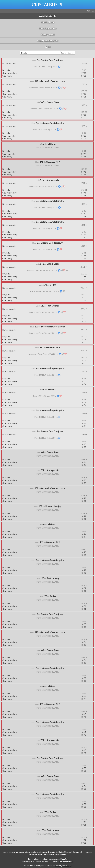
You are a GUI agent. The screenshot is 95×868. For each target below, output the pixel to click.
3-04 (84, 253)
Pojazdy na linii (47, 34)
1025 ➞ (84, 126)
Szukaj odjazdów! (68, 53)
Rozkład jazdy (48, 22)
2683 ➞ (84, 105)
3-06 (84, 378)
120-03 (84, 337)
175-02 (84, 477)
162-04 (84, 112)
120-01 (84, 639)
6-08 (84, 675)
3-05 (84, 211)
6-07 (84, 420)
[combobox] (40, 53)
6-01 (84, 801)
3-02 (84, 729)
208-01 (84, 513)
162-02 (84, 657)
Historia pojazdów (48, 28)
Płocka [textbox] (24, 53)
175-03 (84, 295)
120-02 (84, 91)
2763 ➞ (84, 330)
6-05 (84, 133)
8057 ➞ (84, 288)
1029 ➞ (84, 413)
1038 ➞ (84, 63)
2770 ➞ (84, 84)
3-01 (84, 567)
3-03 (84, 70)
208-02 (84, 495)
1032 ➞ (84, 204)
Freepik (64, 859)
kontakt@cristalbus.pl (63, 866)
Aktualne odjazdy (47, 16)
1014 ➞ (84, 246)
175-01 (84, 190)
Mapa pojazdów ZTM (48, 41)
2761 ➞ (84, 183)
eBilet (48, 47)
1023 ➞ (84, 372)
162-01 (84, 459)
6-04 (84, 151)
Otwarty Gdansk (66, 861)
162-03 (84, 169)
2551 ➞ (84, 267)
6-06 (84, 232)
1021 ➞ (84, 225)
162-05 (84, 274)
